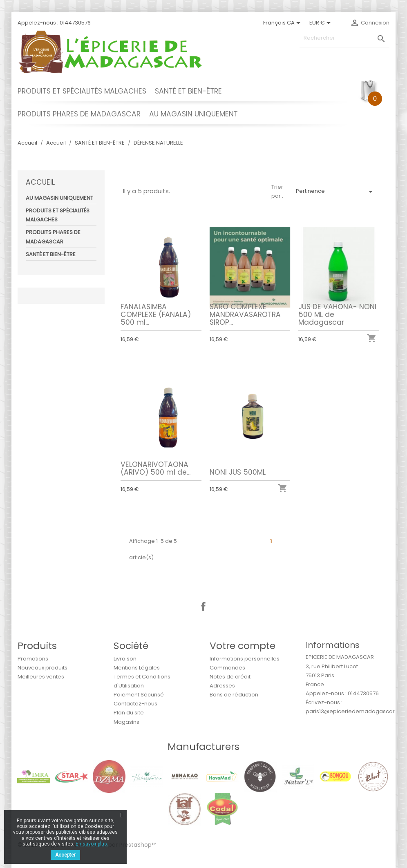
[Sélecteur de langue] (283, 23)
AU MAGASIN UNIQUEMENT (193, 114)
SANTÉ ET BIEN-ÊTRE (188, 91)
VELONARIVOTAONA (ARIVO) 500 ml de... (155, 468)
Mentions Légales (137, 668)
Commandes (227, 668)
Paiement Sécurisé (139, 695)
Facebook (203, 607)
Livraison (125, 659)
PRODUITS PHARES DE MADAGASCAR (79, 114)
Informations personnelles (245, 659)
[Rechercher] (344, 38)
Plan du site (129, 713)
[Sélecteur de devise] (321, 23)
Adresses (222, 686)
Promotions (33, 659)
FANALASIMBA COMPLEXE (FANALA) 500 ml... (156, 315)
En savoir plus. (92, 844)
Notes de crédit (230, 677)
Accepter (65, 855)
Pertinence (336, 192)
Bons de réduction (234, 695)
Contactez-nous (135, 704)
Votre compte (243, 646)
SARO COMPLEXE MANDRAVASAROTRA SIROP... (245, 315)
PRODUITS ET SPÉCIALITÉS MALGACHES (82, 91)
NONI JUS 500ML (238, 472)
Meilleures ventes (41, 677)
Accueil (40, 182)
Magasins (126, 722)
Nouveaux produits (42, 668)
